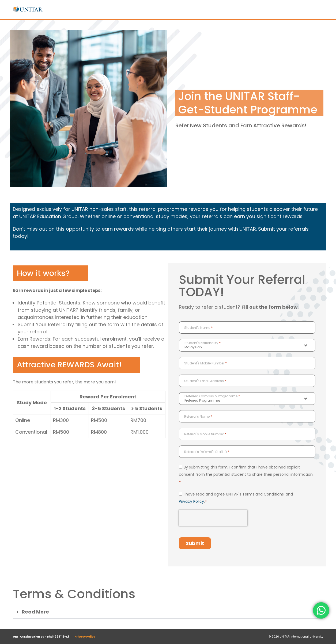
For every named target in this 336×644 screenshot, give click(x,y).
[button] (168, 612)
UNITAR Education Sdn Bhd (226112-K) (41, 637)
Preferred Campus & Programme (212, 396)
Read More (35, 612)
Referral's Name (198, 417)
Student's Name (198, 328)
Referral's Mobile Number (205, 434)
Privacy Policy (191, 501)
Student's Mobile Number (205, 363)
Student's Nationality (203, 343)
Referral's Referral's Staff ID (207, 452)
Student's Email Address (205, 381)
